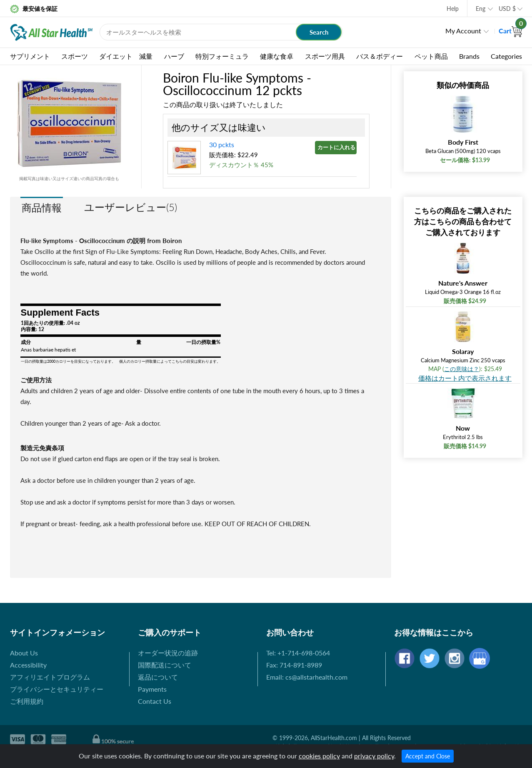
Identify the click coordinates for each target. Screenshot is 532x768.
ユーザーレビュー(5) (131, 207)
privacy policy (374, 756)
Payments (152, 689)
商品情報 (42, 207)
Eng (481, 9)
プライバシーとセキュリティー (57, 689)
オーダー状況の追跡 (168, 653)
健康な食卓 (277, 56)
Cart (511, 31)
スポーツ (75, 56)
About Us (24, 653)
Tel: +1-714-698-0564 (298, 653)
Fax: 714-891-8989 (294, 665)
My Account (463, 31)
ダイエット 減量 (126, 56)
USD (507, 9)
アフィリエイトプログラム (50, 677)
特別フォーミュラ (222, 56)
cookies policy (319, 756)
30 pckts (222, 144)
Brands (469, 56)
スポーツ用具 (325, 56)
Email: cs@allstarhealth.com (307, 677)
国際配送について (165, 665)
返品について (158, 677)
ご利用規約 (27, 701)
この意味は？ (462, 369)
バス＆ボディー (380, 56)
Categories (506, 56)
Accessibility (28, 665)
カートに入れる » (337, 147)
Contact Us (155, 701)
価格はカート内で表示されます (465, 378)
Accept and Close (428, 756)
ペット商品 (431, 56)
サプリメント (30, 56)
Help (453, 9)
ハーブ (174, 56)
